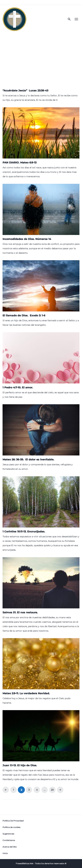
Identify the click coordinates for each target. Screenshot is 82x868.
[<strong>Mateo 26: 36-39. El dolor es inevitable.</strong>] (41, 438)
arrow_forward (60, 790)
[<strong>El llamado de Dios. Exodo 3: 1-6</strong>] (41, 294)
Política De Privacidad (13, 821)
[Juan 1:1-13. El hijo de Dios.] (41, 746)
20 (52, 790)
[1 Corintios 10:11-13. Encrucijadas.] (41, 514)
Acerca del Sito (10, 847)
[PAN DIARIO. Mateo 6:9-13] (41, 143)
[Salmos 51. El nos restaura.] (41, 595)
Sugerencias (8, 834)
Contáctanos (9, 840)
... (45, 790)
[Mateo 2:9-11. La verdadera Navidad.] (41, 672)
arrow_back (6, 790)
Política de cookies (11, 827)
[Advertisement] (41, 58)
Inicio (5, 853)
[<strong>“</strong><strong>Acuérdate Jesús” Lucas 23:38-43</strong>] (41, 94)
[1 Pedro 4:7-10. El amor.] (41, 366)
